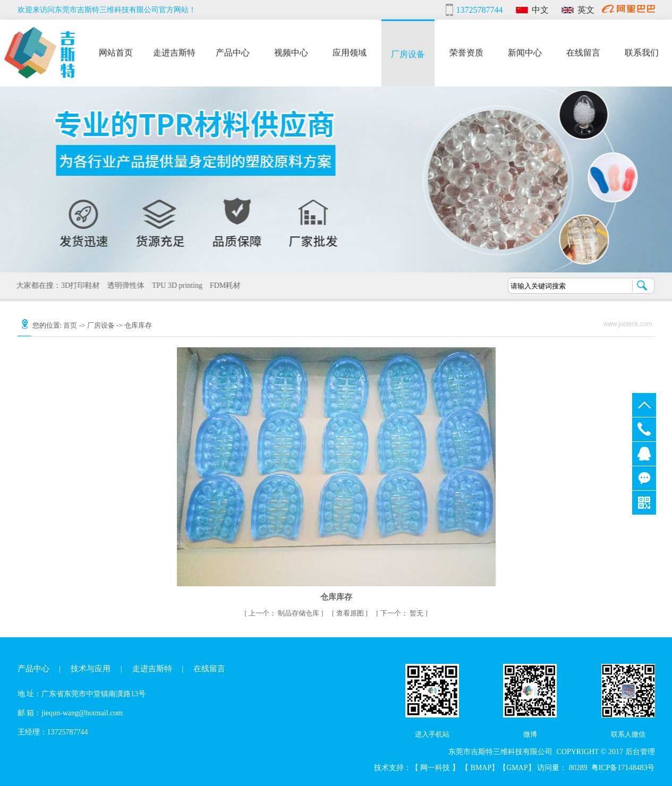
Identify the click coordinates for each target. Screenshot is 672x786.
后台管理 (640, 752)
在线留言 (583, 51)
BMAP (481, 768)
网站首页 (116, 51)
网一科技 (436, 768)
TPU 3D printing (173, 285)
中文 (540, 10)
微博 (530, 734)
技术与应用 (91, 669)
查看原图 (351, 613)
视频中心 (291, 51)
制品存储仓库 (285, 613)
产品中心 (233, 51)
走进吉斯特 (174, 51)
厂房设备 (408, 53)
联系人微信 (628, 734)
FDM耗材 (222, 285)
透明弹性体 (122, 285)
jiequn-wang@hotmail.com (82, 713)
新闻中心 (525, 51)
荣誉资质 (466, 51)
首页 (70, 325)
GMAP (517, 768)
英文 (586, 10)
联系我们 (642, 51)
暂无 (403, 613)
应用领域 (350, 51)
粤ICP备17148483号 (623, 768)
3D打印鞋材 (77, 285)
